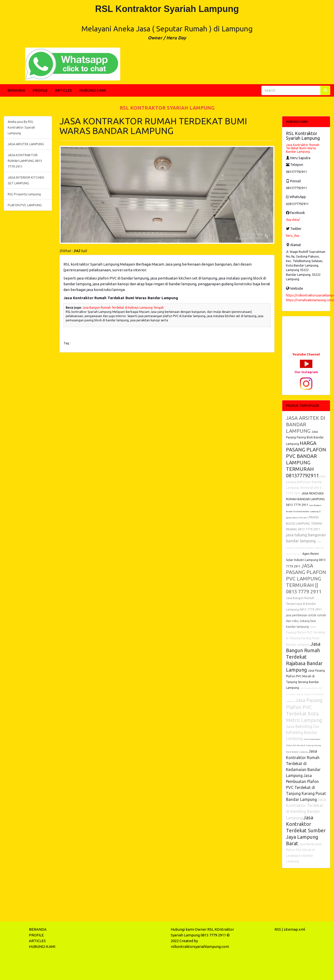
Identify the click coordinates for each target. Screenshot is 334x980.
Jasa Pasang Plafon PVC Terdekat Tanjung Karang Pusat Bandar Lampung (305, 695)
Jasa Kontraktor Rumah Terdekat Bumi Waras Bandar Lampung (303, 148)
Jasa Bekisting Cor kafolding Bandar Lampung (303, 732)
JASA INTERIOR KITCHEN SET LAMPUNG (26, 180)
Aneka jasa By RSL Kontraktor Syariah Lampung (21, 127)
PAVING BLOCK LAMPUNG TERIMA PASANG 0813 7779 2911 (304, 523)
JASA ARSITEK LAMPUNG (26, 144)
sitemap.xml (294, 929)
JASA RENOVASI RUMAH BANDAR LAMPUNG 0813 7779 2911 (305, 499)
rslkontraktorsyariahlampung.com (200, 946)
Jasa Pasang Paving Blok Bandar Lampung (305, 438)
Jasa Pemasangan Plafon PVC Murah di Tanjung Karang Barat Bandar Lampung (304, 746)
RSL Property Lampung (24, 194)
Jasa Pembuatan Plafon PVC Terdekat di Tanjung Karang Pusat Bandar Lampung (306, 787)
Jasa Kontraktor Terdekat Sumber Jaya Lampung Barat (306, 830)
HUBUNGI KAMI (93, 90)
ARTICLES (63, 90)
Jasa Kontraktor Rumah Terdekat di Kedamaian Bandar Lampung (303, 763)
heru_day (293, 235)
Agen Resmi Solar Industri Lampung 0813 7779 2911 (306, 560)
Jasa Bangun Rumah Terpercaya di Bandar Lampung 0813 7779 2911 (304, 604)
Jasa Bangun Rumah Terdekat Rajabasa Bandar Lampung (304, 657)
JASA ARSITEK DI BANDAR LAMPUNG (306, 424)
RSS (278, 929)
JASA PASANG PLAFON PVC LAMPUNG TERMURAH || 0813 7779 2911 (306, 579)
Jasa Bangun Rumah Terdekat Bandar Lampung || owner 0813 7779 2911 (304, 512)
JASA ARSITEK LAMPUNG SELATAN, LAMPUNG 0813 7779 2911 (305, 548)
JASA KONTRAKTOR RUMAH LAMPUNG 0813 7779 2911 (25, 161)
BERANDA (16, 90)
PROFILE (40, 90)
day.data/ (293, 219)
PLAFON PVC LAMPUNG (25, 205)
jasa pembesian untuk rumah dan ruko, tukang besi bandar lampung (306, 621)
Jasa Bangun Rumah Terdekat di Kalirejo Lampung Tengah (123, 308)
